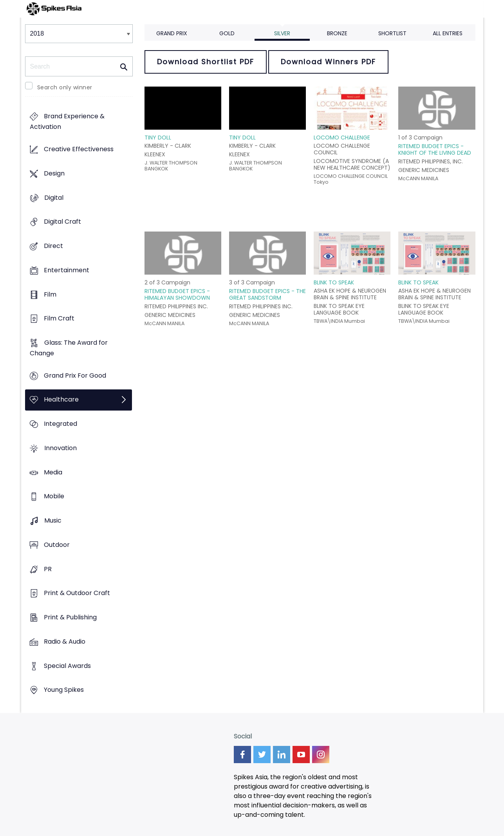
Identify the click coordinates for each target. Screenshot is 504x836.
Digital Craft (62, 222)
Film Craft (59, 319)
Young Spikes (64, 690)
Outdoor (57, 545)
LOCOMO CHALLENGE (342, 138)
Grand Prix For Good (75, 375)
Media (53, 472)
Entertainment (67, 270)
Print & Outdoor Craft (77, 593)
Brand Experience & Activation (67, 122)
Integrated (61, 424)
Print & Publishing (70, 617)
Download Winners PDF (328, 62)
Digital (54, 198)
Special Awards (67, 666)
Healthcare (61, 400)
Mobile (54, 497)
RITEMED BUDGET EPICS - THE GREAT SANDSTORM (267, 294)
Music (53, 521)
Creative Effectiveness (79, 149)
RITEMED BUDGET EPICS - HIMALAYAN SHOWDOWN (177, 294)
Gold (227, 33)
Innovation (61, 448)
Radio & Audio (65, 641)
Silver (282, 33)
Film (50, 294)
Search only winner (65, 87)
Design (54, 173)
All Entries (448, 33)
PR (48, 569)
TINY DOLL (158, 138)
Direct (53, 246)
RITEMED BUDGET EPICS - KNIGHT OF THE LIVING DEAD (435, 149)
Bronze (337, 33)
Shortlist (392, 33)
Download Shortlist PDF (206, 62)
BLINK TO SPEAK (334, 282)
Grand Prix (172, 33)
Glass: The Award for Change (69, 348)
